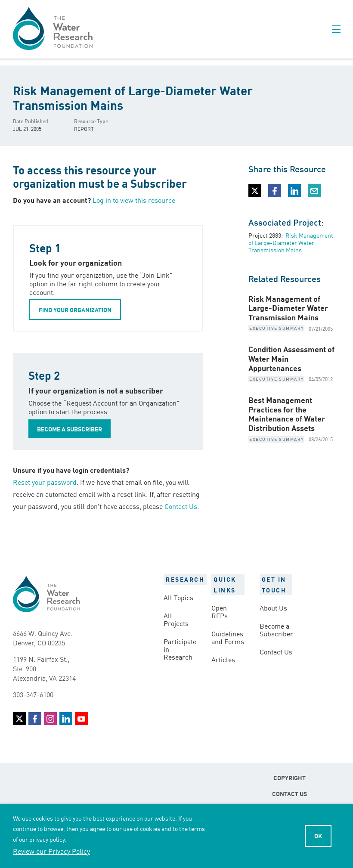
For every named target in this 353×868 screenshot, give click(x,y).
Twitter (19, 719)
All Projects (176, 619)
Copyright (290, 778)
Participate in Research (180, 649)
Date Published (31, 121)
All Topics (178, 597)
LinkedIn (66, 719)
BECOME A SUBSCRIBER (70, 429)
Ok (318, 836)
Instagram (50, 719)
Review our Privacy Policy (51, 851)
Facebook (35, 719)
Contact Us (181, 506)
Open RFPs (220, 611)
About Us (273, 608)
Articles (223, 659)
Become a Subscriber (276, 629)
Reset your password (45, 482)
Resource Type (91, 121)
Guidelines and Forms (228, 637)
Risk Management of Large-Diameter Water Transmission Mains (291, 242)
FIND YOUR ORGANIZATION (75, 310)
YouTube (81, 719)
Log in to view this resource (134, 200)
